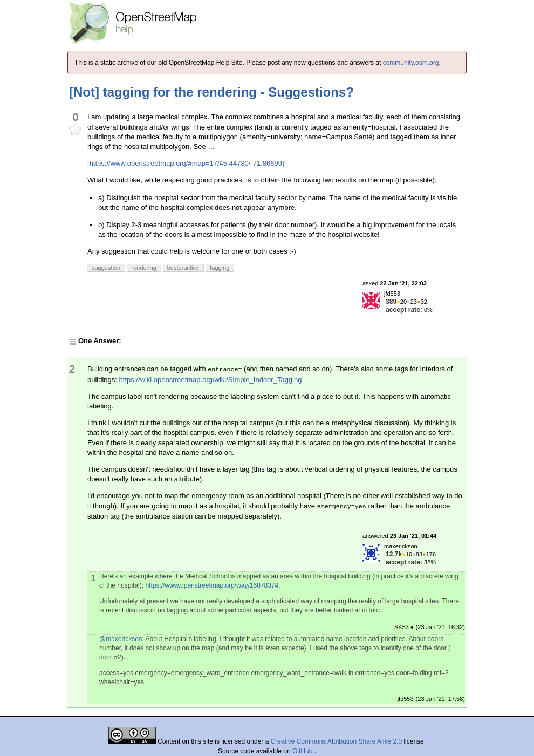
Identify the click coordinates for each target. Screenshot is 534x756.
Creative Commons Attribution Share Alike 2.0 (336, 741)
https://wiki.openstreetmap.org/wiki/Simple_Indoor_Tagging (211, 380)
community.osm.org (411, 63)
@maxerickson (121, 639)
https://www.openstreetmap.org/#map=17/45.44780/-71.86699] (187, 163)
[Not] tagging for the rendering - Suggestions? (211, 92)
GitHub (303, 751)
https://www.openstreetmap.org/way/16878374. (213, 585)
